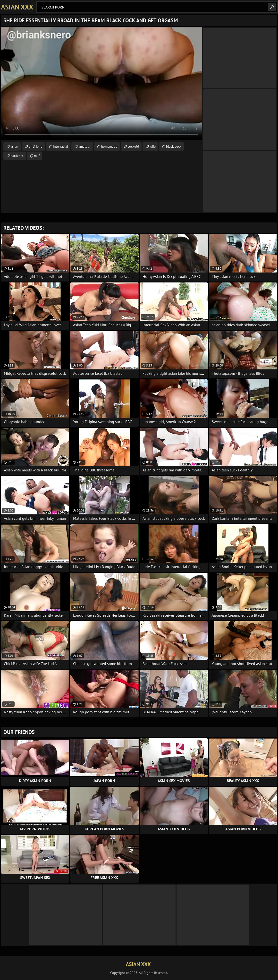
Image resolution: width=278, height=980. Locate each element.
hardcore (17, 156)
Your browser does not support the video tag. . (102, 83)
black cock (174, 146)
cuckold (133, 146)
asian (14, 146)
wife (153, 146)
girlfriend (36, 146)
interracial (60, 146)
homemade (109, 146)
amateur (84, 146)
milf (37, 156)
